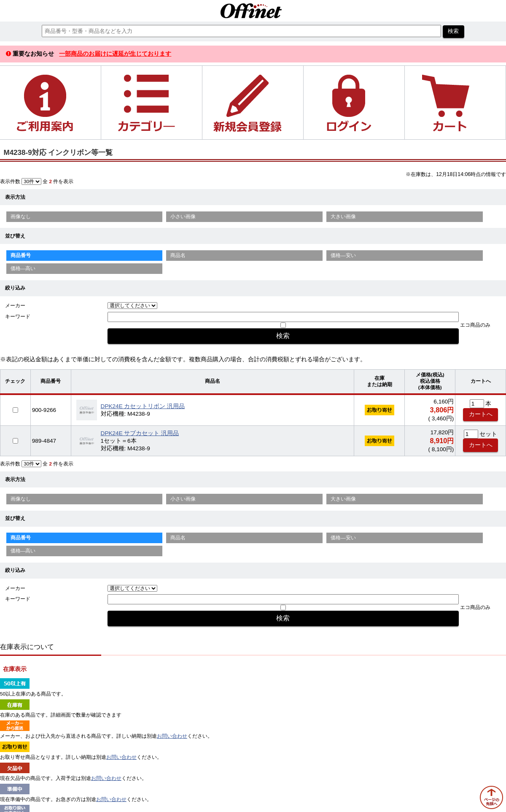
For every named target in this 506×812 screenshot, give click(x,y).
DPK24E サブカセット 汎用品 (140, 433)
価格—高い (23, 268)
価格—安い (343, 255)
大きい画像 (343, 217)
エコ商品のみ (475, 325)
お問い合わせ (172, 736)
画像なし (21, 217)
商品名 (178, 255)
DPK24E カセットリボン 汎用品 (143, 406)
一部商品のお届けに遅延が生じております (115, 54)
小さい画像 (183, 217)
